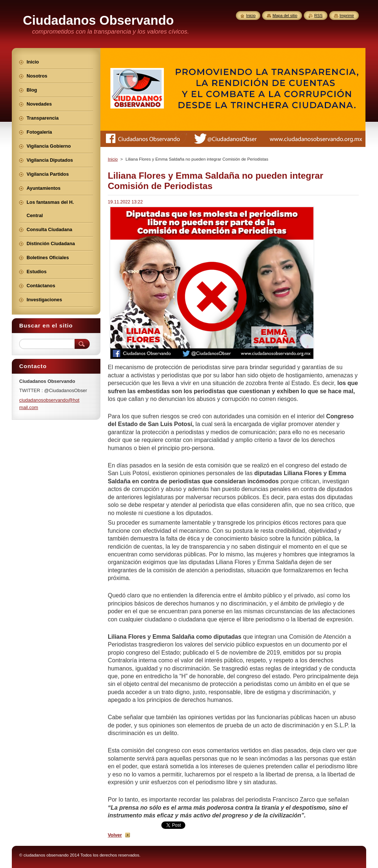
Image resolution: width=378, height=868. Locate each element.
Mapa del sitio (285, 16)
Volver (115, 835)
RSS (318, 16)
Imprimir (347, 16)
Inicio (113, 159)
